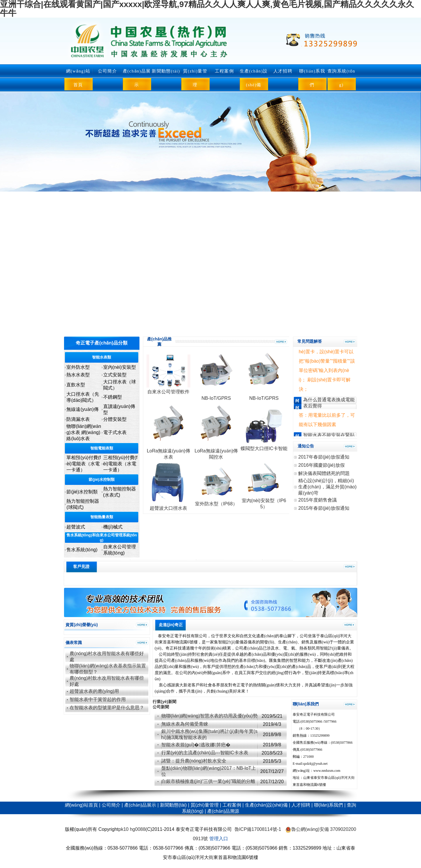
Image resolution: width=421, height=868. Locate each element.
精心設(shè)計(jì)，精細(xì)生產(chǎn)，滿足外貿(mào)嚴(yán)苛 (327, 487)
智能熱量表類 (102, 517)
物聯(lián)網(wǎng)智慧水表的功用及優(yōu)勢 (209, 716)
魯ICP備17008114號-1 (258, 829)
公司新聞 (161, 707)
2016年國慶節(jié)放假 (321, 465)
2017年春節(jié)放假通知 (324, 457)
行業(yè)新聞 (164, 702)
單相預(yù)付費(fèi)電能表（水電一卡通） (83, 464)
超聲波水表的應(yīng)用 (94, 691)
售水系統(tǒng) (82, 550)
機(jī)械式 (113, 527)
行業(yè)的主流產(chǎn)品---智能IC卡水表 (205, 753)
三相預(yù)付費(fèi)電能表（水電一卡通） (120, 464)
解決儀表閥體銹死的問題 (324, 473)
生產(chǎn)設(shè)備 (254, 78)
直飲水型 (76, 385)
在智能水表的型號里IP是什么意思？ (107, 708)
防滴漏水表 (78, 419)
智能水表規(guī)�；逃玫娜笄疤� (196, 745)
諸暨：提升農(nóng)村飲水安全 (194, 761)
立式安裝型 (115, 375)
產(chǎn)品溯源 (223, 811)
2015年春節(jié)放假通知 (324, 508)
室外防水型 (78, 367)
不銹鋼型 (113, 397)
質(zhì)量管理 (195, 78)
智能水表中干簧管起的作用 (98, 699)
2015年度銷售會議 (318, 500)
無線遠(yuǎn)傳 (82, 409)
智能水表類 (102, 357)
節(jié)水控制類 (101, 479)
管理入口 (219, 839)
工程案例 (224, 71)
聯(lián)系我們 (312, 78)
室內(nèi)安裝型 (120, 367)
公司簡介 (107, 71)
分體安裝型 (115, 419)
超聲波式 (76, 527)
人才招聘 (283, 71)
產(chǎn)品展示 (137, 78)
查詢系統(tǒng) (341, 78)
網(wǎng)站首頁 (78, 78)
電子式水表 (115, 432)
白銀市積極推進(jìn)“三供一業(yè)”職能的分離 (209, 781)
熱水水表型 (78, 375)
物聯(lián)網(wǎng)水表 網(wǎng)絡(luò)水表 (84, 432)
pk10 (124, 829)
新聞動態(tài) (166, 71)
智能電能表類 (102, 448)
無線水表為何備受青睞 (185, 724)
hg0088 (138, 829)
